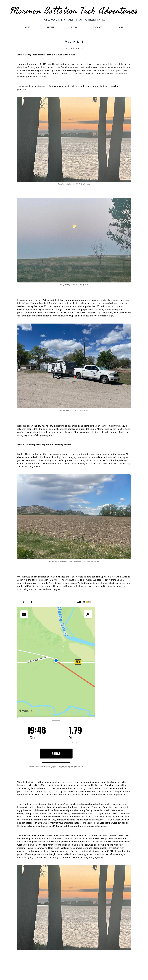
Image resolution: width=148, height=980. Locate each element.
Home (27, 27)
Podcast (98, 27)
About (51, 27)
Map (121, 27)
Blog (74, 27)
